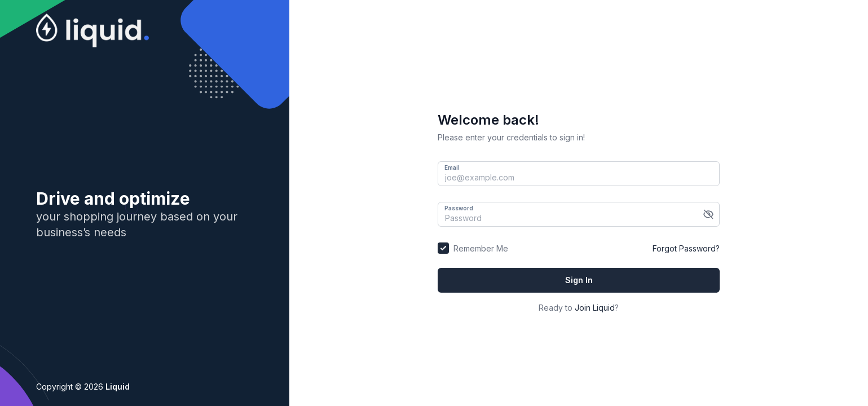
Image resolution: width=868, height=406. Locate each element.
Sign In (579, 280)
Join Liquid (595, 308)
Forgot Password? (686, 248)
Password (459, 208)
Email (452, 167)
